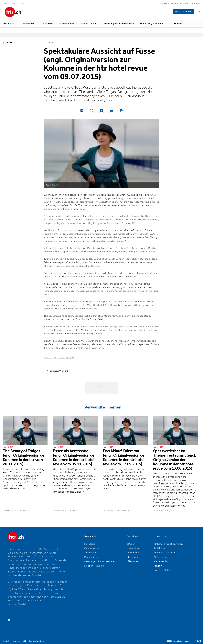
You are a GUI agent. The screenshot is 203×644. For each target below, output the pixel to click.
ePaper (167, 3)
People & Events (89, 24)
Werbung (7, 3)
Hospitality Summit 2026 (154, 24)
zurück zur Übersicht (59, 371)
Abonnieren (160, 557)
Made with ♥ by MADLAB (192, 641)
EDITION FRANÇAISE (184, 11)
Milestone (132, 561)
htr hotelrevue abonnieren (168, 544)
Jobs (13, 3)
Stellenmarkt (134, 557)
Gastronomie (28, 24)
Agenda (178, 24)
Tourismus (47, 24)
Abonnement (185, 3)
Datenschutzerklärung (36, 641)
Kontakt (158, 566)
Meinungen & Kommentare (119, 24)
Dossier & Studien (94, 566)
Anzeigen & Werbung (165, 553)
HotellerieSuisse (163, 570)
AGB (24, 641)
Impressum (16, 641)
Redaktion (159, 548)
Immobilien (20, 3)
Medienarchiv (196, 3)
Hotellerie (9, 24)
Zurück (9, 43)
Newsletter (175, 3)
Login (161, 3)
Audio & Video (67, 24)
